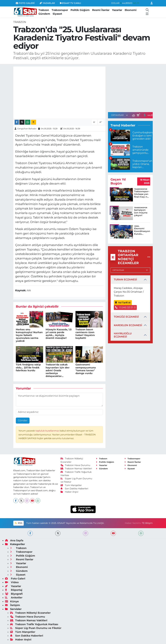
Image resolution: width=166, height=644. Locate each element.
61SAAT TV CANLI (70, 3)
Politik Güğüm (80, 10)
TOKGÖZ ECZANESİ (126, 317)
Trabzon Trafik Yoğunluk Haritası (34, 624)
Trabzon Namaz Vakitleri (76, 469)
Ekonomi (131, 10)
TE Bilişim (147, 523)
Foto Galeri (15, 579)
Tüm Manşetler (71, 485)
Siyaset (57, 14)
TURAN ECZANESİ (125, 279)
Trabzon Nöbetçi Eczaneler (30, 613)
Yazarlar (117, 10)
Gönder (23, 420)
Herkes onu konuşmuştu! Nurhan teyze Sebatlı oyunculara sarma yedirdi (29, 335)
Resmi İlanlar (101, 10)
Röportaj (14, 590)
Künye (12, 601)
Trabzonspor (60, 10)
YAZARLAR (47, 3)
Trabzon (44, 10)
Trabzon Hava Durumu (75, 465)
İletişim (13, 605)
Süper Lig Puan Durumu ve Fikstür (36, 628)
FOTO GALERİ (25, 3)
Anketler (14, 598)
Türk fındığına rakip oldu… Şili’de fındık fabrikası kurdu (28, 367)
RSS (18, 523)
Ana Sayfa (14, 540)
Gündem (44, 14)
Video (12, 582)
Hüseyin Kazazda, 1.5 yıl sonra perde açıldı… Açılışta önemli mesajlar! (59, 334)
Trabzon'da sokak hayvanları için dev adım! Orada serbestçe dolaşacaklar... (58, 370)
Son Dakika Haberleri (74, 489)
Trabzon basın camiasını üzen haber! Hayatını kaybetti (85, 334)
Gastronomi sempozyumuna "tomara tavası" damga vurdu (86, 369)
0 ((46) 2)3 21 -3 (125, 307)
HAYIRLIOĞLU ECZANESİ (123, 335)
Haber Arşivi (69, 492)
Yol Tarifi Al (123, 303)
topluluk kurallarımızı (48, 431)
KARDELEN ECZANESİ (128, 325)
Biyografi (14, 594)
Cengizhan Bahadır (27, 129)
